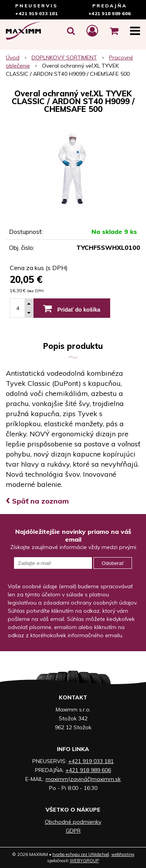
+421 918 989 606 (110, 13)
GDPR (73, 831)
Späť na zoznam (37, 501)
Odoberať (113, 563)
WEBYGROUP (84, 861)
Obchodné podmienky (73, 822)
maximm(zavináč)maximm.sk (83, 779)
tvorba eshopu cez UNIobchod (81, 854)
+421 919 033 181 (36, 13)
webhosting (123, 854)
